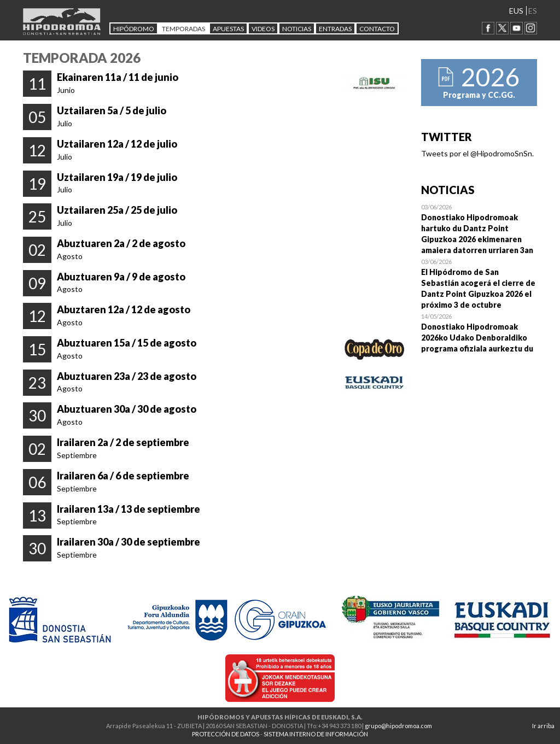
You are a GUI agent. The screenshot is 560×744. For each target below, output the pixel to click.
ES (533, 11)
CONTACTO (377, 29)
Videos (263, 29)
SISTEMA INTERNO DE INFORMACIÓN (316, 734)
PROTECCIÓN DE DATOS (226, 734)
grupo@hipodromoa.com (398, 726)
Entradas (335, 29)
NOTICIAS (297, 29)
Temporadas (183, 29)
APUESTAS (228, 29)
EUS (516, 11)
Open (479, 229)
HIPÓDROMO (134, 29)
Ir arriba (543, 726)
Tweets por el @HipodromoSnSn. (477, 153)
